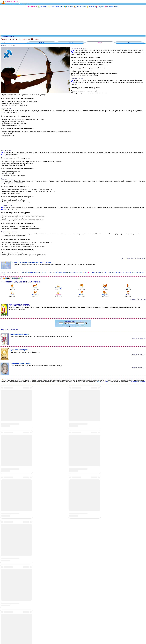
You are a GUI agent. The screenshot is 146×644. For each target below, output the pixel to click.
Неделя (100, 42)
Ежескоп (4, 43)
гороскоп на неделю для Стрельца (36, 272)
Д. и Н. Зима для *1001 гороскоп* (133, 258)
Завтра (71, 42)
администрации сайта (138, 382)
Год (129, 42)
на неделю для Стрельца (105, 272)
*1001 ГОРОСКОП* (102, 382)
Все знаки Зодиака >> (138, 299)
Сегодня (42, 42)
